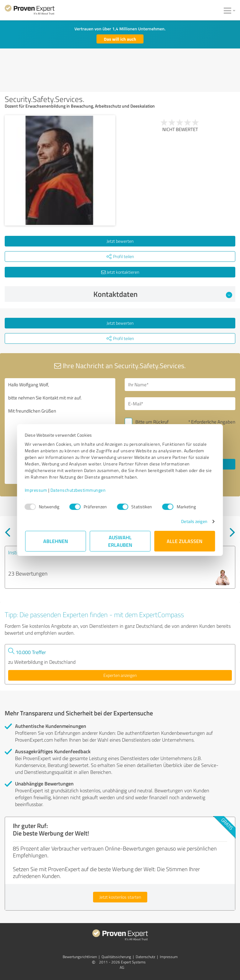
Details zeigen (194, 521)
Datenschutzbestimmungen (78, 490)
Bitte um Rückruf (152, 422)
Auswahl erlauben (120, 541)
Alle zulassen (185, 541)
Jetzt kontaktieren (120, 272)
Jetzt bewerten (120, 241)
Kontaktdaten (163, 294)
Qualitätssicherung (116, 957)
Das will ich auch (120, 39)
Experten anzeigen (120, 675)
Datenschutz (145, 957)
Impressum (36, 490)
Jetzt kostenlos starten (120, 897)
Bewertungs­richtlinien (80, 957)
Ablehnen (56, 541)
